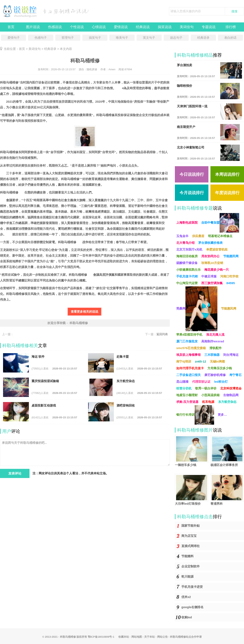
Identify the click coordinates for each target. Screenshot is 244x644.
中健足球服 (209, 276)
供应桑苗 (198, 236)
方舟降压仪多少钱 (220, 368)
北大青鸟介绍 (185, 243)
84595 (231, 283)
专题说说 (209, 27)
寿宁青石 (235, 375)
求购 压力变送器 (187, 402)
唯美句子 (122, 38)
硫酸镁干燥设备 (187, 263)
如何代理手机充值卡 (190, 368)
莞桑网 (197, 309)
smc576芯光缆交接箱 (191, 348)
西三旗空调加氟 (212, 283)
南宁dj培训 (184, 361)
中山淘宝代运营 (187, 283)
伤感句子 (41, 38)
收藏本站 (124, 637)
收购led (187, 617)
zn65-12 (201, 361)
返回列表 (162, 334)
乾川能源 (187, 576)
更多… (222, 415)
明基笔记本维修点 (220, 236)
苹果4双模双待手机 (189, 335)
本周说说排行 (227, 174)
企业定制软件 (191, 566)
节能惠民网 (231, 256)
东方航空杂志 (227, 402)
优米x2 (186, 597)
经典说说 (143, 27)
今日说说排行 (192, 174)
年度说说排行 (227, 193)
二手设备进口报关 (188, 375)
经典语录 (203, 38)
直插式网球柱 (191, 546)
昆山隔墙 (182, 382)
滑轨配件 (216, 348)
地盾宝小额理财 (187, 395)
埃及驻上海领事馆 (188, 355)
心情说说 (99, 27)
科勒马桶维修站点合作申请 (186, 637)
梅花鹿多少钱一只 (217, 270)
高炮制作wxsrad (213, 341)
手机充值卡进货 (192, 587)
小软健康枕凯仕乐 (188, 270)
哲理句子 (68, 38)
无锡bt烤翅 (217, 361)
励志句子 (176, 38)
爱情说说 (121, 27)
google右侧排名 (192, 607)
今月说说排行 (192, 193)
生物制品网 (231, 395)
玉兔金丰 (182, 236)
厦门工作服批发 (187, 341)
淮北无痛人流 (215, 335)
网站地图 (137, 637)
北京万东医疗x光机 (189, 249)
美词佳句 (187, 27)
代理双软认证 (201, 382)
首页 (11, 27)
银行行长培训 (195, 415)
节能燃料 (187, 556)
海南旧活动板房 (187, 256)
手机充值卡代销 (187, 276)
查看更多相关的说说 (84, 312)
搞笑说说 (165, 27)
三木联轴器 (212, 355)
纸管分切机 (184, 388)
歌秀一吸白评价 (206, 388)
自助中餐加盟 (220, 223)
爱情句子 (14, 38)
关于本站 (149, 637)
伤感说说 (55, 27)
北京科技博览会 (231, 388)
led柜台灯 (221, 382)
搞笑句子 (95, 38)
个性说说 (77, 27)
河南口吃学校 (229, 276)
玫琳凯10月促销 (212, 263)
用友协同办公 (210, 256)
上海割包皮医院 (187, 223)
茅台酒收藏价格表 (210, 243)
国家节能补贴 (191, 526)
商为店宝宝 (189, 536)
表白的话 (230, 38)
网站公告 (162, 637)
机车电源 (208, 402)
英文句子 (149, 38)
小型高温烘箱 (210, 395)
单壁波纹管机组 (217, 249)
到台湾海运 (231, 355)
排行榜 (231, 27)
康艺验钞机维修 (215, 375)
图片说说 (33, 27)
